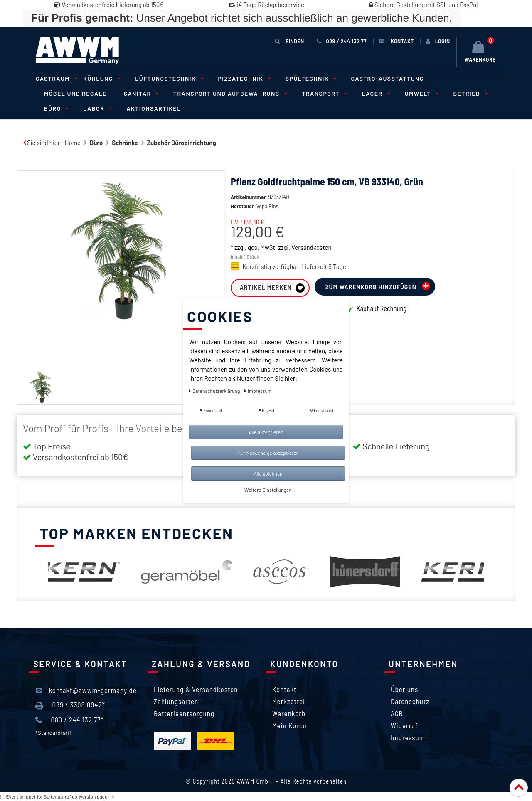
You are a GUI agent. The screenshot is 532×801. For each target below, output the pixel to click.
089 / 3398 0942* (70, 705)
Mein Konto (289, 725)
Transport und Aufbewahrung (229, 93)
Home (73, 143)
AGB (397, 713)
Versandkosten (311, 260)
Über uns (404, 689)
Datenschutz (410, 701)
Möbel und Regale (75, 93)
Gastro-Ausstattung (387, 78)
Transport (323, 93)
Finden (289, 41)
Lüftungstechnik (168, 78)
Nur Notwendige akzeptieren (268, 453)
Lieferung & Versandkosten (196, 689)
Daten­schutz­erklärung (215, 391)
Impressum (408, 737)
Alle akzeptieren (266, 432)
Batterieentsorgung (184, 713)
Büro (55, 108)
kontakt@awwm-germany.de (86, 690)
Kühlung (101, 78)
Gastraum (55, 78)
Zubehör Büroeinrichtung (182, 143)
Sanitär (140, 93)
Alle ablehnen (268, 473)
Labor (96, 108)
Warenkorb (289, 713)
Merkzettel (289, 701)
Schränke (125, 143)
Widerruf (404, 725)
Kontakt (284, 689)
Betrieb (469, 93)
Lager (374, 93)
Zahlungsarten (176, 701)
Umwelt (421, 93)
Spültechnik (310, 78)
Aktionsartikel (154, 108)
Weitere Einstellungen (268, 490)
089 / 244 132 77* (70, 720)
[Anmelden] (438, 41)
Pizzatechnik (243, 78)
